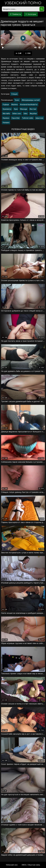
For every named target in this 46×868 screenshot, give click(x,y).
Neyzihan (33, 113)
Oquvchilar (16, 118)
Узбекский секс (12, 865)
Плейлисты (15, 14)
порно (23, 3)
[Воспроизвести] (3, 48)
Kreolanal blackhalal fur (29, 104)
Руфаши (6, 104)
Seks (25, 113)
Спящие (14, 94)
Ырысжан (39, 118)
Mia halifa (6, 113)
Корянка (6, 118)
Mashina (14, 104)
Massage (24, 109)
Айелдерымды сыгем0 (31, 100)
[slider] (18, 44)
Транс (17, 100)
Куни (16, 109)
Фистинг (33, 109)
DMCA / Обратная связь (31, 865)
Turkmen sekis (28, 118)
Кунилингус (7, 109)
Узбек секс (17, 113)
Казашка (6, 122)
